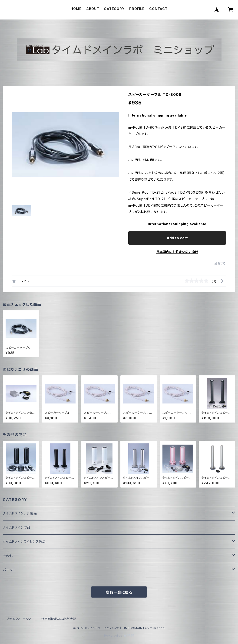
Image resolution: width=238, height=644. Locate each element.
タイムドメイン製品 (17, 527)
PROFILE (137, 9)
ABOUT (93, 9)
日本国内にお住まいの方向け (177, 252)
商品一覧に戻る (119, 592)
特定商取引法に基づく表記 (59, 619)
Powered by (119, 636)
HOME (76, 9)
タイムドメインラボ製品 (20, 513)
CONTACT (158, 9)
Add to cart (177, 238)
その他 (8, 556)
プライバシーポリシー (20, 619)
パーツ (8, 570)
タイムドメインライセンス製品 (24, 542)
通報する (220, 263)
